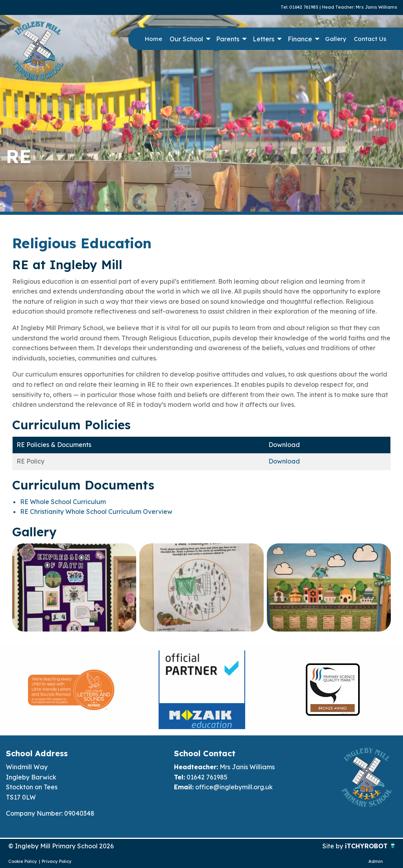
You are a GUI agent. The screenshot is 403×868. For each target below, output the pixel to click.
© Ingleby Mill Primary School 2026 (61, 846)
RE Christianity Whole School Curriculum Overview (96, 512)
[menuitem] (153, 39)
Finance (300, 39)
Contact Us (370, 39)
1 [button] (198, 737)
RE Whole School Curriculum (63, 502)
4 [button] (233, 737)
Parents (228, 39)
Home (153, 39)
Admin (376, 861)
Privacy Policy (57, 861)
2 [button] (209, 737)
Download (284, 461)
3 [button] (221, 737)
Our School (186, 39)
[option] (71, 690)
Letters (263, 39)
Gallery (336, 39)
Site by (334, 846)
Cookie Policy (23, 861)
